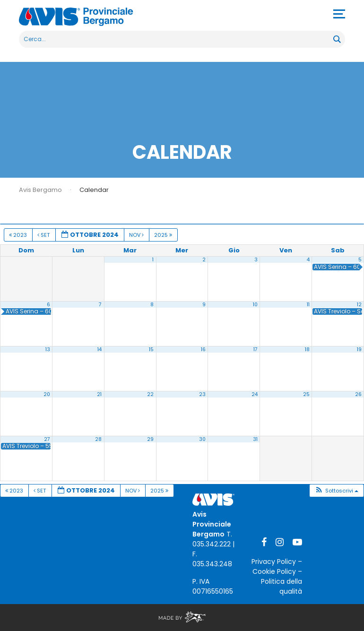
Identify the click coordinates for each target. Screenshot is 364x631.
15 (151, 350)
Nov (137, 235)
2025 (164, 235)
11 (308, 305)
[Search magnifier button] (337, 39)
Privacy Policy (274, 562)
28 (98, 439)
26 (358, 394)
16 (203, 350)
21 (99, 394)
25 (306, 394)
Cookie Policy (274, 571)
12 (359, 305)
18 (307, 350)
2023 (19, 235)
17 (256, 350)
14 (100, 350)
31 (255, 439)
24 (255, 394)
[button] (336, 491)
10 (255, 305)
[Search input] (177, 39)
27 (47, 439)
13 (48, 350)
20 (47, 394)
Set (44, 235)
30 (202, 439)
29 (150, 439)
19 (359, 350)
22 (150, 394)
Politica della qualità (282, 586)
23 (202, 394)
